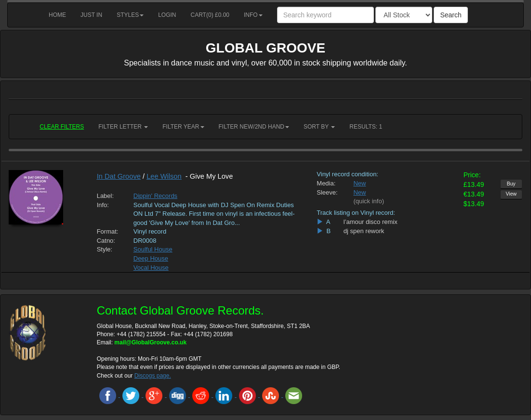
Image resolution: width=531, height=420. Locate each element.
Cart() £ (210, 15)
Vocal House (151, 268)
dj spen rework (364, 231)
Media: (326, 183)
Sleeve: (327, 192)
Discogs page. (153, 376)
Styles (130, 15)
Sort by (319, 127)
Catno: (106, 241)
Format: (108, 231)
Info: (103, 205)
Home (57, 15)
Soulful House (153, 249)
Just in (91, 15)
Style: (105, 249)
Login (167, 15)
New (359, 183)
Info (253, 15)
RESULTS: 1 (366, 127)
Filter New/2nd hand (254, 127)
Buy (511, 184)
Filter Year (183, 127)
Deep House (151, 258)
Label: (105, 196)
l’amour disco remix (371, 222)
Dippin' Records (155, 196)
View (511, 194)
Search (451, 15)
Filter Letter (123, 127)
